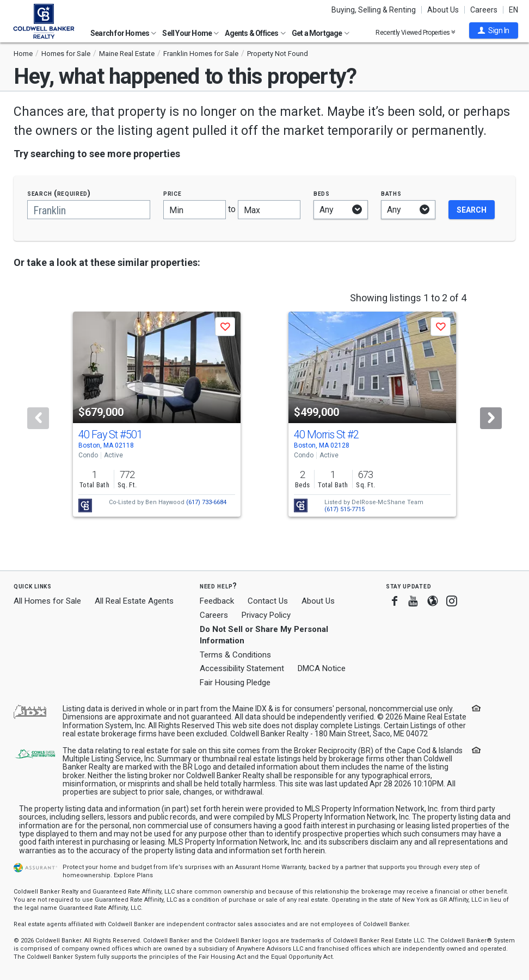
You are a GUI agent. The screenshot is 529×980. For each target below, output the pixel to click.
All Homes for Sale (47, 601)
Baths (391, 193)
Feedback (217, 601)
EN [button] (513, 10)
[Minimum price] (195, 210)
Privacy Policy (266, 615)
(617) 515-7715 (345, 509)
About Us (443, 10)
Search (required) (59, 193)
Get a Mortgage (321, 33)
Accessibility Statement (242, 668)
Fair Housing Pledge (235, 683)
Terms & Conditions (235, 655)
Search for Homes (123, 33)
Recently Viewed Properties (416, 32)
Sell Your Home (190, 33)
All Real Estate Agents (134, 601)
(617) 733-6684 (206, 502)
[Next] (491, 418)
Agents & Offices (255, 33)
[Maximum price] (269, 210)
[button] (494, 30)
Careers (484, 10)
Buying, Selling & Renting (374, 10)
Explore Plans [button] (133, 875)
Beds (322, 193)
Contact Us (268, 601)
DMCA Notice (322, 668)
